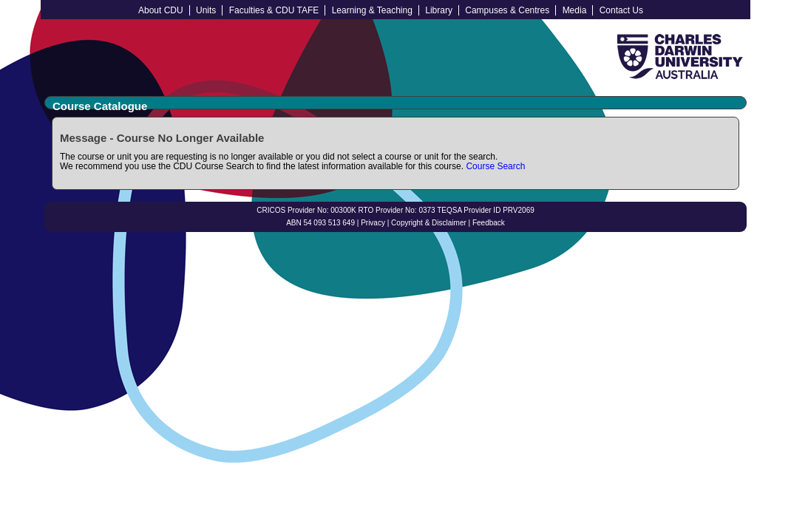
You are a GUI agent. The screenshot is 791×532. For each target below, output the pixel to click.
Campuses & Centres (507, 10)
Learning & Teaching (372, 10)
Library (439, 10)
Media (575, 10)
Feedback (489, 223)
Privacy (373, 223)
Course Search (495, 166)
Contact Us (621, 10)
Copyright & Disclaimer (429, 223)
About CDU (161, 10)
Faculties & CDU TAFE (274, 10)
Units (206, 10)
